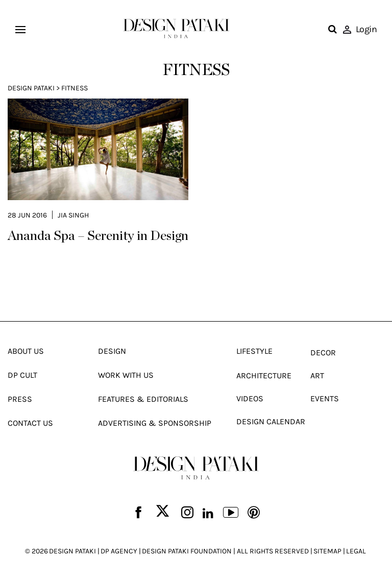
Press (20, 399)
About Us (26, 351)
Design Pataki (31, 88)
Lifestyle (254, 351)
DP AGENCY (119, 551)
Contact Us (30, 423)
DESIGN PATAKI (72, 551)
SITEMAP (327, 551)
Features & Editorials (143, 399)
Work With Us (126, 375)
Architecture (264, 375)
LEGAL (356, 551)
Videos (250, 398)
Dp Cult (22, 375)
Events (325, 398)
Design (112, 351)
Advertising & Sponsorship (155, 423)
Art (317, 375)
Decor (323, 353)
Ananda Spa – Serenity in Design (98, 236)
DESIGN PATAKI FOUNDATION (187, 551)
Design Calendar (271, 421)
